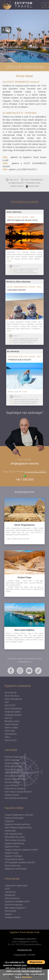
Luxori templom (12, 785)
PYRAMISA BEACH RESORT (20, 360)
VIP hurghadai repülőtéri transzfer (20, 862)
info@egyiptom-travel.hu (25, 464)
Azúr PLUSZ (10, 705)
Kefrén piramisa (12, 760)
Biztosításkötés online (15, 837)
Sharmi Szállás (11, 728)
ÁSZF (7, 889)
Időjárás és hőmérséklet (16, 869)
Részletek (27, 977)
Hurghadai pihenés (13, 715)
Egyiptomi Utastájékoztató (17, 901)
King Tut (8, 718)
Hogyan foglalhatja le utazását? (19, 815)
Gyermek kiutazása (14, 905)
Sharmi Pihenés (12, 724)
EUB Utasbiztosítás (13, 834)
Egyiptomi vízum (12, 847)
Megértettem (36, 962)
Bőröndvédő (10, 911)
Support (8, 914)
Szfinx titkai (10, 731)
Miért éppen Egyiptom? (15, 908)
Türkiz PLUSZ (11, 740)
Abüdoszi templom (13, 770)
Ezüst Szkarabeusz (13, 709)
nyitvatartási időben (35, 471)
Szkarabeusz (11, 734)
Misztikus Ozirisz (12, 721)
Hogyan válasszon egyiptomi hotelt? (21, 850)
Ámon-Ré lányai (12, 696)
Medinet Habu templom (15, 779)
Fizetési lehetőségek (14, 818)
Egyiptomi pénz (12, 853)
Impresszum (11, 892)
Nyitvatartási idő (24, 950)
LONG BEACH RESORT (16, 290)
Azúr (7, 702)
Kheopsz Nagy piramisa (16, 757)
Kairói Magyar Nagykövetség (18, 827)
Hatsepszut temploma (15, 776)
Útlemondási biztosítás (15, 840)
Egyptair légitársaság (14, 843)
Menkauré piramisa (13, 766)
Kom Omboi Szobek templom (18, 792)
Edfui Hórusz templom (15, 789)
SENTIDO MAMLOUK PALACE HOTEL (22, 220)
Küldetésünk (10, 831)
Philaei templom (12, 795)
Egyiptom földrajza (13, 856)
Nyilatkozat (10, 895)
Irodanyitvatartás (13, 917)
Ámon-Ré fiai (11, 693)
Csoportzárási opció (14, 859)
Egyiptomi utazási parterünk (17, 824)
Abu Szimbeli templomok (16, 798)
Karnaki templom (13, 782)
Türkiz (7, 737)
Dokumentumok (12, 898)
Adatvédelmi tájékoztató (16, 886)
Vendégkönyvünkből (24, 202)
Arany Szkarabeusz (13, 699)
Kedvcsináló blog (13, 866)
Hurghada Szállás (12, 712)
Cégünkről (9, 821)
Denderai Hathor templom (17, 773)
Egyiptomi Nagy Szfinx (15, 763)
